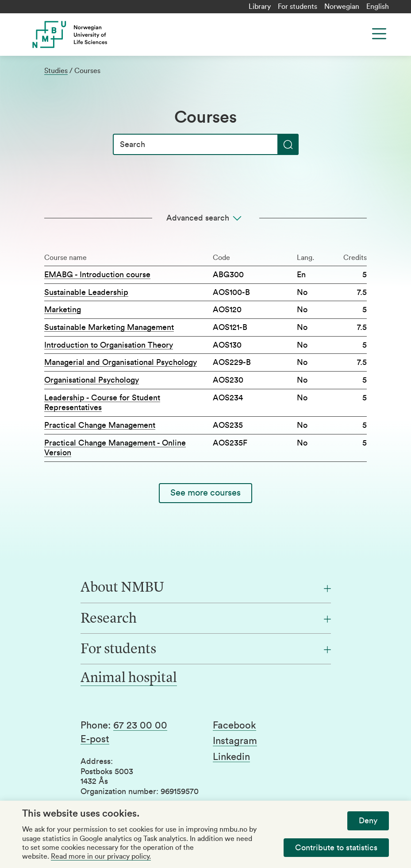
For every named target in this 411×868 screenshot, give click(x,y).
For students (298, 7)
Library (260, 7)
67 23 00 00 (140, 725)
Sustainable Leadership (86, 292)
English (378, 7)
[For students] (206, 650)
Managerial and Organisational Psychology (121, 362)
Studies (56, 71)
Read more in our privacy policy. (101, 856)
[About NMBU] (206, 588)
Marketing (63, 310)
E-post (95, 739)
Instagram (235, 741)
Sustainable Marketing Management (109, 327)
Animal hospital (129, 678)
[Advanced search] (205, 218)
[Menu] (379, 34)
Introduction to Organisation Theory (109, 345)
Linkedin (231, 757)
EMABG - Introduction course (97, 275)
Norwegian (342, 7)
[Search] (206, 144)
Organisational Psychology (92, 380)
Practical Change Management (100, 425)
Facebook (234, 725)
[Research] (206, 619)
